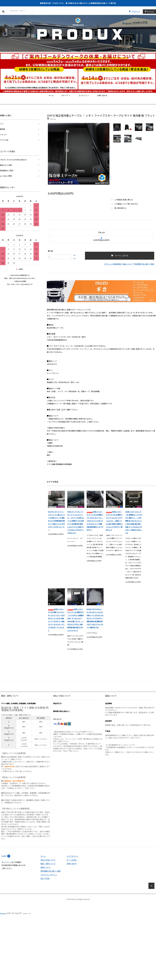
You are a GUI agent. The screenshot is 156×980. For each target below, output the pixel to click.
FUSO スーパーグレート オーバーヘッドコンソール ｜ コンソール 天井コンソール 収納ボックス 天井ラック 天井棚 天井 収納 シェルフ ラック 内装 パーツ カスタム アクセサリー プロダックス (76, 522)
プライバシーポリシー (49, 875)
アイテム (149, 11)
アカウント (136, 11)
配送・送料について (48, 864)
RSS (42, 878)
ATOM (47, 878)
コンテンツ (84, 95)
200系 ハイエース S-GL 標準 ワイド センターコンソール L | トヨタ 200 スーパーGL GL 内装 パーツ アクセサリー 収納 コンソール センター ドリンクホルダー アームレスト (56, 620)
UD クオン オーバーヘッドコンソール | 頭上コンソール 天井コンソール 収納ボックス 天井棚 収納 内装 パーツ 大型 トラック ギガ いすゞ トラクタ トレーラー (56, 521)
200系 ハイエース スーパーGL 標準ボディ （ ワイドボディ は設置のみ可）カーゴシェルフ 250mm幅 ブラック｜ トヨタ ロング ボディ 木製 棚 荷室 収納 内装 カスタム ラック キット (76, 620)
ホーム (51, 95)
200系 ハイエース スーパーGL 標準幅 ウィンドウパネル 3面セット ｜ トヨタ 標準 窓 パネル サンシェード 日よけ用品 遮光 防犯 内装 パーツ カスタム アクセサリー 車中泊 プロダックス (134, 522)
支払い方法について (48, 860)
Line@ (4, 856)
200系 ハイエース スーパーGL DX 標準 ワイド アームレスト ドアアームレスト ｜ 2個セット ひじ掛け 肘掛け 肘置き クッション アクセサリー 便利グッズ (114, 521)
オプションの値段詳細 (112, 264)
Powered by (16, 913)
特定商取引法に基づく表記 (144, 264)
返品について (127, 264)
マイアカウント (72, 856)
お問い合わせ (102, 95)
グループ (66, 95)
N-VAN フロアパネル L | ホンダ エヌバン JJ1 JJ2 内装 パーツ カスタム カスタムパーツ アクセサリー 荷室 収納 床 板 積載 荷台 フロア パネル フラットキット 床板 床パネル (95, 618)
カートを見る (72, 860)
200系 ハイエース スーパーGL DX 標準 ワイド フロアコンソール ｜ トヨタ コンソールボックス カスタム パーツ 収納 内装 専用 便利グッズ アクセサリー (95, 521)
